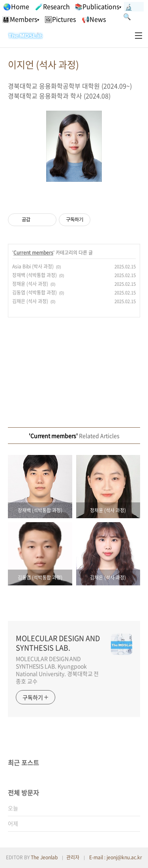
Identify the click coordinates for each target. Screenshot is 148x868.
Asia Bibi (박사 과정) (33, 266)
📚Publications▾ (98, 6)
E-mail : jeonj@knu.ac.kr (116, 857)
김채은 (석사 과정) (30, 301)
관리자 (73, 857)
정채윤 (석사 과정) (30, 284)
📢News (94, 19)
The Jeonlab (44, 857)
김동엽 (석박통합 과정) (35, 292)
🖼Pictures (60, 19)
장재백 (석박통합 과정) (35, 275)
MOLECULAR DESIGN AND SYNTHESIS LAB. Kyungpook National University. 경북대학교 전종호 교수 (57, 670)
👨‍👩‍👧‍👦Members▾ (21, 19)
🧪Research (52, 6)
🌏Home (16, 6)
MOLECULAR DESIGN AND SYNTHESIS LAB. (58, 643)
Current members (33, 253)
